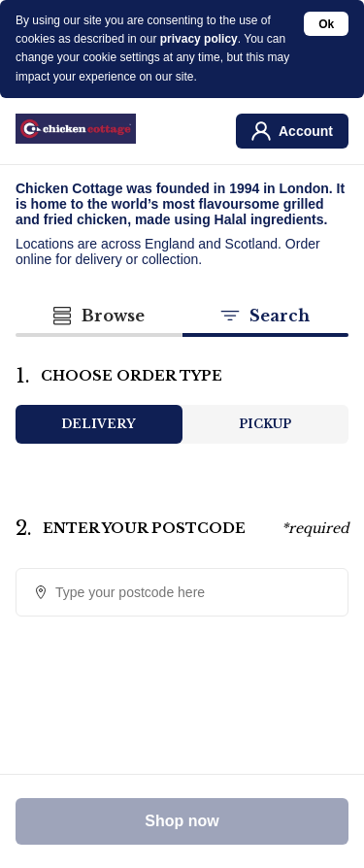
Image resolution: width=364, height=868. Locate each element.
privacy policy (199, 39)
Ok (326, 24)
